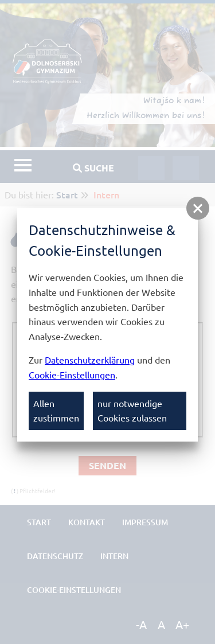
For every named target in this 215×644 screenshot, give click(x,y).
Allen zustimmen (56, 411)
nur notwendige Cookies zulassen (132, 411)
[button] (198, 208)
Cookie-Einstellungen (72, 374)
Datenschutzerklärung (90, 360)
